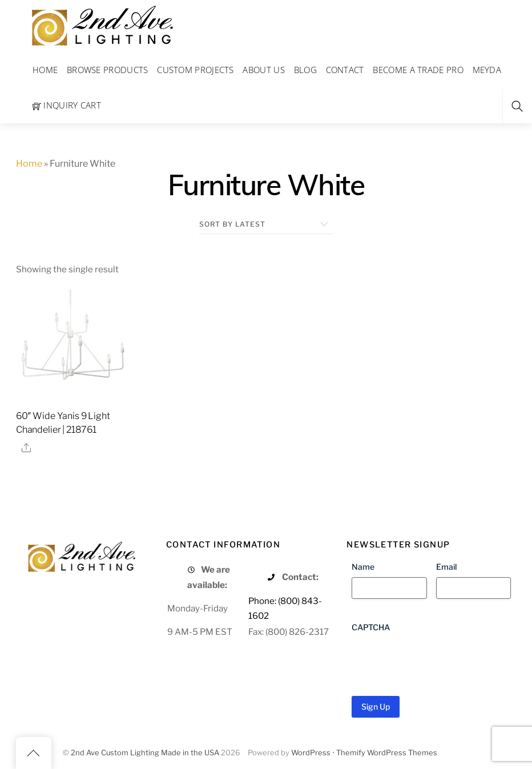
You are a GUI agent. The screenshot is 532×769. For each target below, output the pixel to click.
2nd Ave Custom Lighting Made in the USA (145, 753)
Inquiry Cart (67, 105)
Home (45, 70)
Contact (345, 70)
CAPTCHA (371, 627)
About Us (263, 70)
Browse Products (108, 70)
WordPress (311, 753)
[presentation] (438, 660)
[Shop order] (266, 224)
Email (446, 567)
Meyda (487, 70)
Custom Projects (196, 70)
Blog (305, 70)
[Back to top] (34, 753)
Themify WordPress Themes (387, 753)
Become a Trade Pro (418, 70)
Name (363, 567)
